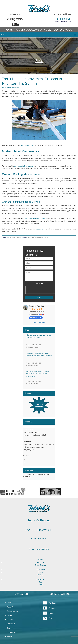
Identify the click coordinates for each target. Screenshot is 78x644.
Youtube (49, 608)
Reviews (41, 575)
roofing (45, 237)
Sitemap (41, 585)
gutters (40, 237)
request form (40, 229)
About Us (41, 562)
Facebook (49, 603)
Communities (12, 632)
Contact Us (40, 579)
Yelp (48, 618)
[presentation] (41, 290)
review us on (36, 317)
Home (41, 560)
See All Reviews (39, 322)
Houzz (48, 613)
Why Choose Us (28, 429)
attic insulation (33, 237)
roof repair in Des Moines (24, 166)
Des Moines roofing (28, 146)
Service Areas (41, 570)
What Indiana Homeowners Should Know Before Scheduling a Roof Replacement (38, 374)
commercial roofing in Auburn (36, 219)
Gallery (41, 572)
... (25, 459)
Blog (41, 582)
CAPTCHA (39, 284)
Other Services (41, 565)
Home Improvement (15, 237)
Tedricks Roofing (36, 306)
